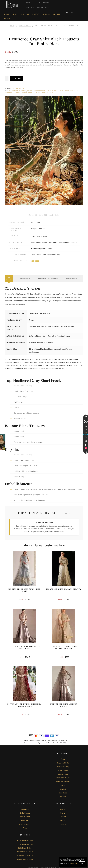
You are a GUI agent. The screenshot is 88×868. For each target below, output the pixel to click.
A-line (25, 819)
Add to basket (17, 78)
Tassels (50, 93)
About (63, 751)
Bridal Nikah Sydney (25, 840)
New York (63, 801)
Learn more (75, 864)
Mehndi (56, 14)
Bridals (25, 14)
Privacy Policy (63, 762)
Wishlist (63, 788)
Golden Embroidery (35, 91)
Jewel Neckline (65, 91)
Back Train (30, 7)
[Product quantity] (7, 78)
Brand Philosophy (63, 758)
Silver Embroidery (25, 816)
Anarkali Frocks (43, 7)
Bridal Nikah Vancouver (25, 843)
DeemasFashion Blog (25, 851)
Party (7, 18)
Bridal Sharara (25, 804)
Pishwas (46, 3)
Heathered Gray (51, 91)
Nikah (16, 14)
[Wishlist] (86, 437)
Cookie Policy (63, 766)
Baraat (36, 14)
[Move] (86, 416)
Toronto (63, 808)
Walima (46, 14)
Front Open (25, 812)
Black (11, 91)
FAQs (63, 777)
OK (82, 864)
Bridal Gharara (25, 808)
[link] (86, 421)
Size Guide (63, 784)
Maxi (38, 3)
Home (7, 14)
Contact (63, 781)
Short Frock (10, 93)
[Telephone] (86, 426)
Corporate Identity (63, 754)
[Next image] (79, 151)
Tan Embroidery (39, 93)
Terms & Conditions (63, 773)
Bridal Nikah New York (25, 832)
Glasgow (63, 816)
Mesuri (75, 91)
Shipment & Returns (63, 769)
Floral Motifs (20, 91)
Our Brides (25, 801)
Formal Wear (25, 26)
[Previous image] (9, 151)
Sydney (63, 804)
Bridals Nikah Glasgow (25, 847)
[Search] (86, 452)
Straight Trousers (24, 93)
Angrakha (30, 3)
